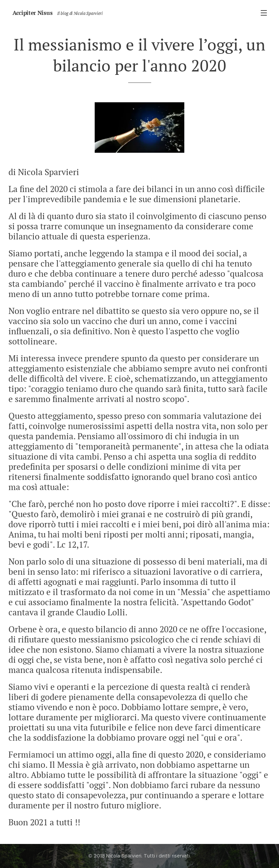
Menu (264, 13)
